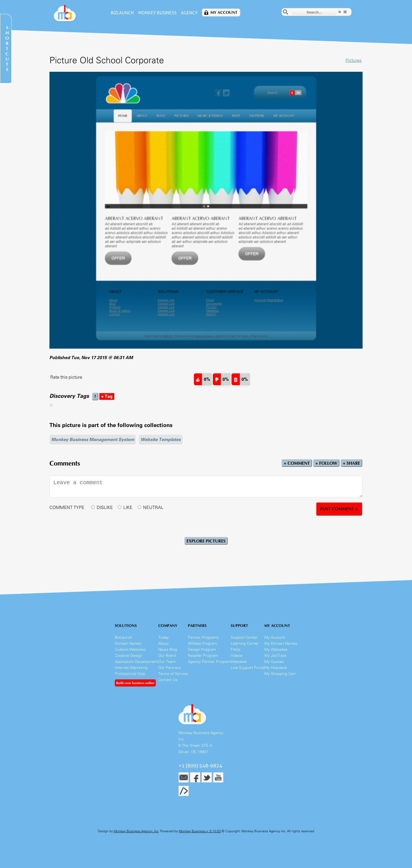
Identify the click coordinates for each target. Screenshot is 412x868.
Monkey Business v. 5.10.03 (200, 831)
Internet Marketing (131, 668)
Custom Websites (130, 650)
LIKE (128, 507)
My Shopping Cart (280, 674)
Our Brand (167, 656)
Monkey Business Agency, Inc (136, 831)
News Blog (168, 650)
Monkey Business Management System (93, 439)
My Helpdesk (276, 668)
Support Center (244, 637)
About (163, 644)
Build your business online (135, 683)
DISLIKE (105, 507)
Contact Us (168, 680)
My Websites (276, 650)
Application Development (137, 662)
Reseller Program (203, 656)
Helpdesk (239, 662)
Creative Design (129, 656)
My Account (224, 13)
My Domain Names (281, 644)
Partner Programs (203, 637)
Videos (237, 656)
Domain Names (128, 644)
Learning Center (245, 644)
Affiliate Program (202, 644)
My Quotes (274, 662)
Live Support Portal (247, 668)
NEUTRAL (153, 507)
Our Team (167, 662)
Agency (189, 13)
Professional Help (130, 674)
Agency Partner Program (209, 662)
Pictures (353, 60)
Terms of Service (173, 674)
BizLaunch (122, 13)
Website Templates (161, 439)
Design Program (202, 650)
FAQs (236, 650)
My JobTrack (275, 656)
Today (163, 637)
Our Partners (169, 668)
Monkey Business (157, 13)
